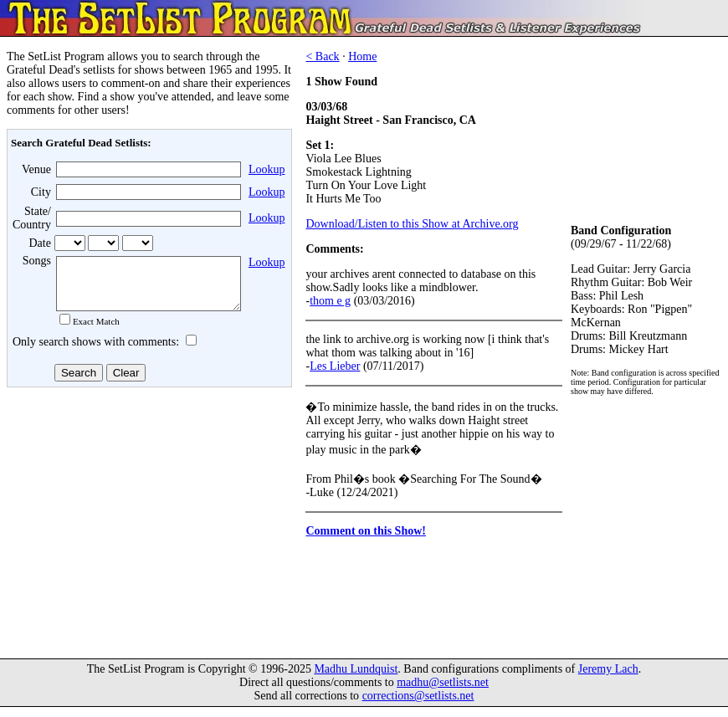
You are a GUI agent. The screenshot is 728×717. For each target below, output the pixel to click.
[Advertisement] (147, 526)
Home (362, 56)
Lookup (267, 169)
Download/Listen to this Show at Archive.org (412, 224)
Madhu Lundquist (356, 679)
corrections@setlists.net (418, 706)
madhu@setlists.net (443, 692)
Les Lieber (335, 366)
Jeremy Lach (608, 679)
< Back (322, 56)
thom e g (330, 301)
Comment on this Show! (366, 531)
